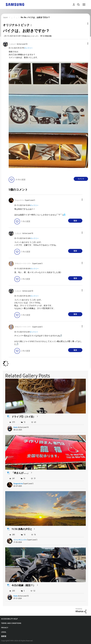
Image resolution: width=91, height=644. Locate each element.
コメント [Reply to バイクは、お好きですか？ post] (81, 179)
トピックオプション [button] (84, 24)
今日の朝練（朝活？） (23, 585)
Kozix (16, 427)
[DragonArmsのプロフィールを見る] (19, 200)
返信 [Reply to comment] (75, 221)
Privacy (5, 628)
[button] (84, 44)
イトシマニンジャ (20, 540)
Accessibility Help (9, 619)
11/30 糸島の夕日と (22, 529)
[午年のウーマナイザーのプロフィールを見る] (23, 264)
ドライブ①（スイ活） (23, 417)
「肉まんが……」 (20, 473)
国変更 (4, 636)
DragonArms (18, 484)
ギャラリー (28, 48)
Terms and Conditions (11, 623)
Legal (4, 632)
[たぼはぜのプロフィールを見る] (12, 44)
